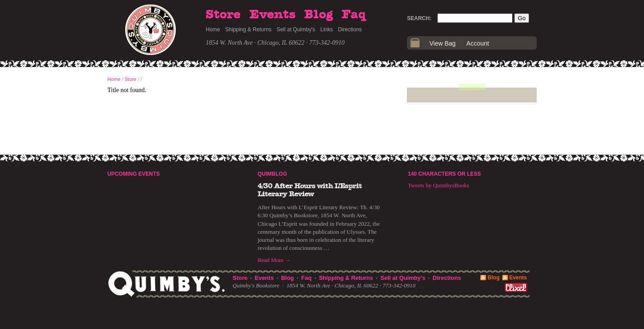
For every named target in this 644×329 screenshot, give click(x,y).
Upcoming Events (133, 174)
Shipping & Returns (248, 30)
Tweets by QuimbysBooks (439, 185)
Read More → (274, 260)
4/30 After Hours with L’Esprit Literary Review (310, 190)
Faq (354, 15)
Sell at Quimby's (296, 30)
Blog (318, 15)
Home (213, 30)
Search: (419, 18)
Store (223, 15)
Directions (350, 30)
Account (478, 43)
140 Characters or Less (444, 174)
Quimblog (272, 174)
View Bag (443, 43)
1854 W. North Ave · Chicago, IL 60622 (255, 43)
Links (326, 30)
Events (273, 15)
